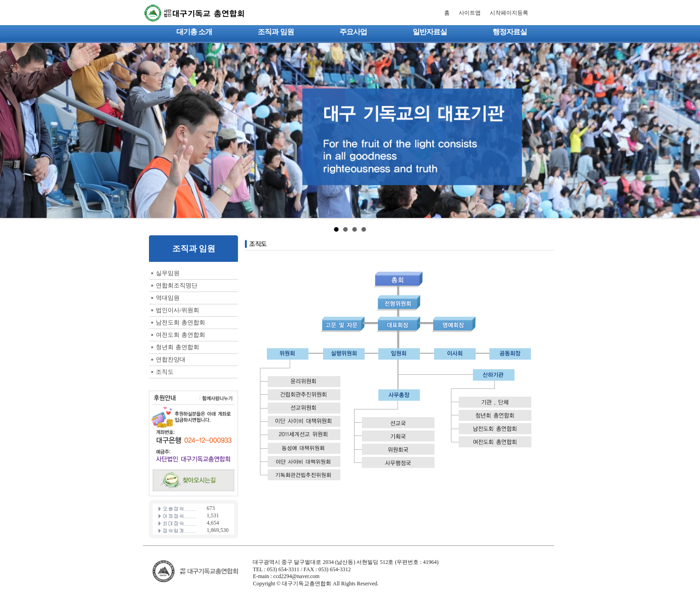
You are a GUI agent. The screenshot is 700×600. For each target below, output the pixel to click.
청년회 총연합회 (177, 347)
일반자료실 (430, 32)
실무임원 (168, 273)
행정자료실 (510, 32)
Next (688, 131)
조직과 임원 (276, 32)
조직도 (165, 372)
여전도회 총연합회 (180, 335)
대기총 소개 (194, 32)
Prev (12, 131)
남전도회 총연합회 (180, 322)
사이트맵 (470, 13)
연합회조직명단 (177, 285)
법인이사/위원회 (178, 310)
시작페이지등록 (509, 13)
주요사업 (353, 32)
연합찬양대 (171, 359)
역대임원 (168, 298)
